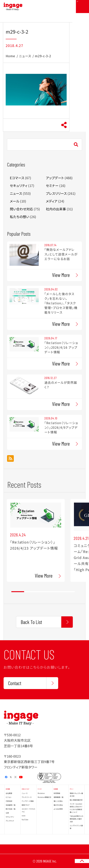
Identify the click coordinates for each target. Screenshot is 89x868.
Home (10, 56)
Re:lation (41, 793)
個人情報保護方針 (76, 800)
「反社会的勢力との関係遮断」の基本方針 (76, 819)
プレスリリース (56, 193)
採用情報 (57, 793)
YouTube (25, 820)
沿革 (7, 813)
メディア (52, 201)
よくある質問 (58, 809)
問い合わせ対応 (21, 209)
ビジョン (9, 797)
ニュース (25, 56)
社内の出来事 (56, 209)
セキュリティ (19, 185)
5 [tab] (68, 592)
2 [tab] (30, 592)
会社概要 (9, 793)
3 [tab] (43, 592)
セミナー (52, 185)
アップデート (55, 178)
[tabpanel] (36, 540)
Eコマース (17, 178)
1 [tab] (18, 592)
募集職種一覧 (59, 797)
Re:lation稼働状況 (44, 797)
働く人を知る (58, 801)
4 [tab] (56, 592)
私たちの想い (20, 217)
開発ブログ (26, 805)
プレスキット (10, 821)
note (24, 816)
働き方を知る (58, 805)
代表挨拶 (9, 801)
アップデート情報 (28, 801)
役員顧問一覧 (11, 805)
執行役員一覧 (11, 809)
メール (15, 201)
